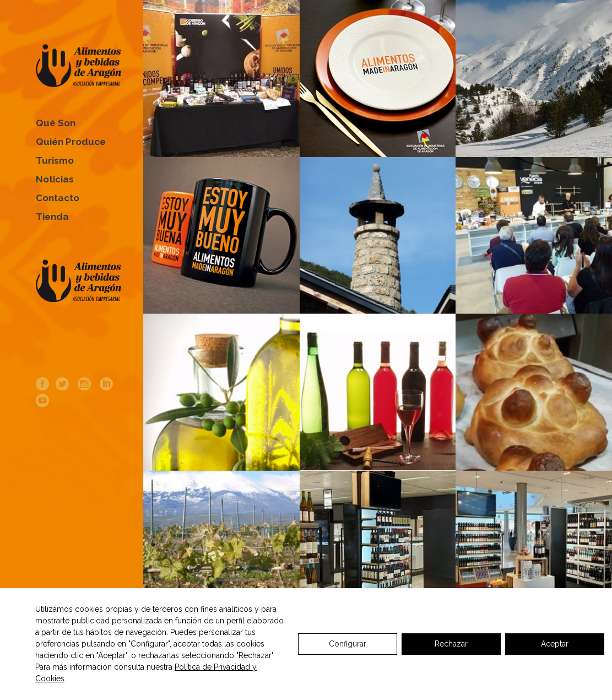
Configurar (348, 644)
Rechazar (451, 644)
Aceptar (555, 644)
